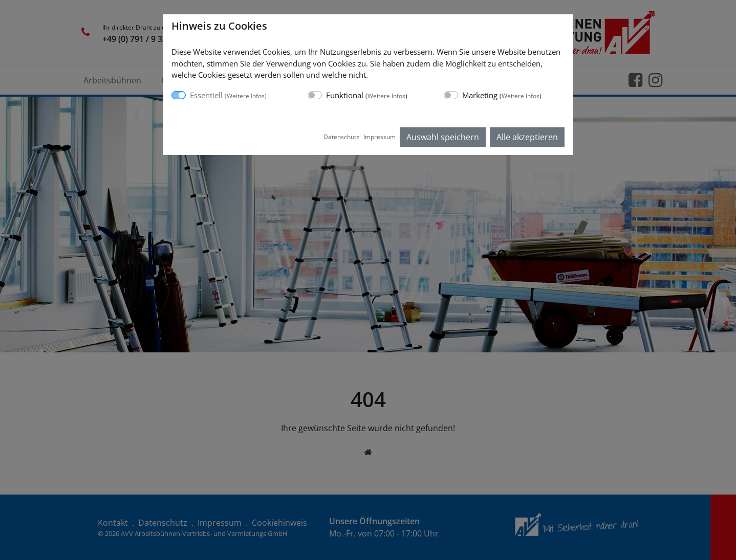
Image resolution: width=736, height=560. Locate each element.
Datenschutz (341, 137)
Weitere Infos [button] (246, 96)
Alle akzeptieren (527, 137)
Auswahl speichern (443, 137)
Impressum (380, 137)
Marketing (502, 95)
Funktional (367, 95)
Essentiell (228, 95)
